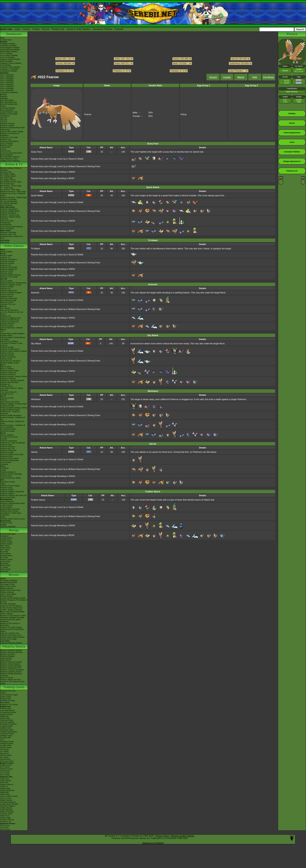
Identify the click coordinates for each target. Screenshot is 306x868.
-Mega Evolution (7, 714)
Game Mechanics (7, 110)
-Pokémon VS (6, 822)
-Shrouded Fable (7, 730)
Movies (14, 575)
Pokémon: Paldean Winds (10, 217)
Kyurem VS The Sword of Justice (13, 616)
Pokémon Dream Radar (9, 371)
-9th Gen (4, 118)
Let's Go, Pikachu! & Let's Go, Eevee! (12, 313)
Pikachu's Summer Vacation (11, 650)
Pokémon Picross (7, 353)
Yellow (3, 484)
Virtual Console (6, 507)
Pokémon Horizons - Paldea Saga (13, 197)
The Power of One (7, 584)
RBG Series (5, 546)
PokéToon (4, 219)
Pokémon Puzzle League (10, 486)
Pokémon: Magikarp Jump (10, 318)
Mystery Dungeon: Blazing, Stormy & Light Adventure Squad (14, 409)
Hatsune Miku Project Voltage (12, 131)
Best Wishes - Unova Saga (11, 186)
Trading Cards (14, 687)
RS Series (4, 552)
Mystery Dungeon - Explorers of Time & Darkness (13, 426)
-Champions (5, 116)
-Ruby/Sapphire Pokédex (10, 48)
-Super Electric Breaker (9, 804)
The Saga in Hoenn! (8, 180)
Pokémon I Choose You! (10, 633)
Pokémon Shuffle (7, 347)
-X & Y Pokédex (6, 53)
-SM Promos (5, 771)
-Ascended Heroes (8, 710)
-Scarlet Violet (6, 746)
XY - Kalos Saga (7, 188)
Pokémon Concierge (8, 233)
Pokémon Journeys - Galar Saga (13, 192)
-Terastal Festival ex (8, 802)
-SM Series (5, 749)
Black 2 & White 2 (7, 369)
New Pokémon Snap (8, 300)
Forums (26, 29)
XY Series (4, 567)
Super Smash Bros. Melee (10, 478)
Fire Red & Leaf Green (9, 437)
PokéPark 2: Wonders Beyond (12, 380)
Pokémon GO (6, 265)
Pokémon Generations (9, 209)
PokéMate (4, 464)
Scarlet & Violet (6, 256)
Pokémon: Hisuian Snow (10, 215)
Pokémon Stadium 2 (8, 472)
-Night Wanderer (7, 810)
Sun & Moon (5, 308)
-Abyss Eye (5, 779)
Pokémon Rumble (7, 406)
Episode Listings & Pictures (11, 168)
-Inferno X (4, 786)
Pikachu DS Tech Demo (9, 458)
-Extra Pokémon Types (9, 695)
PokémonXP (5, 130)
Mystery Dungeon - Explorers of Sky (13, 418)
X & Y (2, 332)
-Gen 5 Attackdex (7, 83)
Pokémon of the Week (9, 114)
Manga (14, 530)
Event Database (6, 155)
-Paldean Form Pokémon (10, 161)
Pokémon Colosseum (9, 441)
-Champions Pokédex (9, 71)
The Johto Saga (6, 178)
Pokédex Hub (58, 29)
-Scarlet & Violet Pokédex (10, 67)
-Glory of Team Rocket (9, 796)
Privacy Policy (162, 836)
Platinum (4, 400)
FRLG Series (5, 554)
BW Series (4, 563)
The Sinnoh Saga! (7, 184)
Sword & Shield (6, 281)
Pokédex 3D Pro (7, 386)
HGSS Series (5, 561)
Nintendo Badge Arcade (9, 363)
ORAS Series (5, 569)
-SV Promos (5, 767)
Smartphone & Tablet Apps (11, 513)
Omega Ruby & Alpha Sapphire (12, 334)
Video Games (14, 246)
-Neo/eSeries (5, 759)
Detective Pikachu (7, 324)
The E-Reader (6, 462)
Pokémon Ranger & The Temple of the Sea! (14, 601)
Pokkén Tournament (8, 357)
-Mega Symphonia (7, 790)
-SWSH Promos (6, 769)
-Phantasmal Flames (8, 712)
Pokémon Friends (7, 263)
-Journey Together (7, 722)
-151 (2, 740)
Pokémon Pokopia (7, 261)
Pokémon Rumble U (8, 375)
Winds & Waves (6, 252)
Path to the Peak (7, 221)
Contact (36, 29)
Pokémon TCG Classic (9, 705)
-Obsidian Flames (7, 742)
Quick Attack (37, 195)
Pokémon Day (6, 139)
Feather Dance (38, 500)
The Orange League (8, 176)
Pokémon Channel (7, 447)
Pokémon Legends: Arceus (11, 285)
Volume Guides (6, 544)
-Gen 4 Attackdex (7, 81)
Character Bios (6, 172)
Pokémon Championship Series (12, 128)
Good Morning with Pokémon (12, 227)
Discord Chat (5, 151)
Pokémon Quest (7, 326)
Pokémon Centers (7, 126)
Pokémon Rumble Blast (9, 382)
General (213, 77)
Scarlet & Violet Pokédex (78, 29)
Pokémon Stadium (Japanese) (12, 492)
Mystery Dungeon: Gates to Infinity (14, 376)
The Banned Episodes (9, 203)
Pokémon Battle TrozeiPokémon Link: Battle (13, 338)
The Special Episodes (9, 201)
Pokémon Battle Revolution (11, 415)
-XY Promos (5, 773)
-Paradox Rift (5, 738)
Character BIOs (6, 538)
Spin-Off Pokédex (7, 100)
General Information (8, 534)
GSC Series (5, 550)
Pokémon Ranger (7, 453)
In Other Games (6, 505)
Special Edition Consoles (10, 509)
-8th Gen (4, 120)
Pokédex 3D (5, 384)
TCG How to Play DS (8, 392)
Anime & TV (14, 164)
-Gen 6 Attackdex (7, 85)
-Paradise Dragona (8, 806)
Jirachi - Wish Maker (8, 594)
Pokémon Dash (6, 445)
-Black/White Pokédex (9, 51)
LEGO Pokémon (7, 143)
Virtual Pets (5, 515)
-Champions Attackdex (9, 92)
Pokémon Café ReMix (9, 267)
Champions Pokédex (102, 29)
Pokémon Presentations (10, 141)
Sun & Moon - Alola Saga (10, 190)
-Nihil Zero (4, 783)
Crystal (3, 470)
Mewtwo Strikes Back (9, 582)
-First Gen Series (7, 761)
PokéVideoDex (6, 225)
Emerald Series (6, 556)
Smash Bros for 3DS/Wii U (11, 361)
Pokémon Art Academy (9, 341)
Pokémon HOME (7, 287)
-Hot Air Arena (6, 798)
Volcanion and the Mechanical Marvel (12, 630)
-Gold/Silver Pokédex (8, 46)
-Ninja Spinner (6, 781)
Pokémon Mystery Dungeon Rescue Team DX (11, 294)
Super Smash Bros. (8, 497)
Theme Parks (5, 147)
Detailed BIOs (6, 540)
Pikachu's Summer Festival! (11, 662)
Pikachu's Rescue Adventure (11, 652)
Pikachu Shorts (14, 647)
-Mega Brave (5, 788)
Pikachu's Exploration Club (11, 668)
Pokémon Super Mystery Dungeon (14, 351)
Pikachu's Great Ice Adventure (12, 670)
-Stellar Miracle (6, 808)
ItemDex (4, 94)
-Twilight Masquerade (9, 732)
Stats (255, 77)
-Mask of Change (7, 812)
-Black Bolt (4, 716)
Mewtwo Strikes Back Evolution (12, 637)
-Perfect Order (6, 708)
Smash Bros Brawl (7, 431)
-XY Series (4, 751)
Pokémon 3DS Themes (9, 511)
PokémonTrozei (6, 456)
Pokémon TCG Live (8, 304)
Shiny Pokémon (6, 205)
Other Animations (7, 229)
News (2, 38)
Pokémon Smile (6, 296)
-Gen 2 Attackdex (7, 77)
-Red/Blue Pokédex (8, 44)
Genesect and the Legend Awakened (10, 620)
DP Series (4, 557)
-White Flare (5, 718)
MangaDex (4, 536)
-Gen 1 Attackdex (7, 75)
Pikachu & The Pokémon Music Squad (12, 683)
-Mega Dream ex (7, 785)
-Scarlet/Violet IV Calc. (9, 112)
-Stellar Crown (6, 728)
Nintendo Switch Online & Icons (12, 519)
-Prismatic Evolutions (8, 724)
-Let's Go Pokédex (7, 57)
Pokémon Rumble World (10, 349)
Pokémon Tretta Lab (8, 373)
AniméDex (4, 170)
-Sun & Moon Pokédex (9, 55)
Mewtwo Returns (7, 588)
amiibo (3, 517)
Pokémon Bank (6, 335)
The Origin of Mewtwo (9, 580)
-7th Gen (4, 122)
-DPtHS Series (6, 755)
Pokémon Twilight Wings (10, 211)
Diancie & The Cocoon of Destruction (10, 624)
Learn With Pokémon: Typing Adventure (11, 389)
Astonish (35, 293)
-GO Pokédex (6, 65)
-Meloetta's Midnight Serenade (12, 618)
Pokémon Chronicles (8, 199)
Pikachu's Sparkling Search (11, 672)
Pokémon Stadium (7, 493)
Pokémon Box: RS (7, 449)
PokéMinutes (5, 223)
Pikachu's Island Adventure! (11, 666)
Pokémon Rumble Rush (9, 320)
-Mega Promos (6, 765)
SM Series (4, 571)
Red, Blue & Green (8, 482)
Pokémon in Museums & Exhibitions (10, 134)
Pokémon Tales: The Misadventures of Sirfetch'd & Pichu (12, 236)
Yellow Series (5, 548)
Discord (46, 29)
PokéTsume (5, 242)
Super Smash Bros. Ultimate (11, 328)
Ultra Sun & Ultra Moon (9, 310)
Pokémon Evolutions (8, 213)
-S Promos (4, 827)
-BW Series (5, 753)
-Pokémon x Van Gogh (9, 137)
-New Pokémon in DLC (9, 159)
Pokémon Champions (9, 259)
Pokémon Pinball (7, 490)
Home (17, 29)
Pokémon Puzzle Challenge (11, 474)
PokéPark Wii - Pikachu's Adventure (10, 413)
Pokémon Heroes (7, 592)
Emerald (4, 439)
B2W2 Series (5, 565)
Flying (183, 114)
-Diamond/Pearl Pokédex (10, 50)
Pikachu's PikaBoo (7, 656)
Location (227, 77)
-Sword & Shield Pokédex (10, 59)
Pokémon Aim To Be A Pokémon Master (13, 194)
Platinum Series (6, 559)
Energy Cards (6, 699)
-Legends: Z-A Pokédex (9, 69)
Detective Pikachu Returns (11, 275)
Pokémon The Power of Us (11, 635)
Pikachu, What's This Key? (11, 680)
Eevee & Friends (7, 678)
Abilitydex (4, 98)
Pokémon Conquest (8, 378)
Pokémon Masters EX (9, 269)
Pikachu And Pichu (8, 654)
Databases (14, 34)
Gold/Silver (4, 468)
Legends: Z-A (5, 257)
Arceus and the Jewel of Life (11, 608)
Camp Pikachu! (6, 658)
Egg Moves (269, 77)
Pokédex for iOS (7, 394)
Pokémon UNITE (7, 271)
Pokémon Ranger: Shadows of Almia (12, 422)
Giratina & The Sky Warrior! (11, 606)
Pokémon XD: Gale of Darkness (13, 443)
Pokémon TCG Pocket (9, 277)
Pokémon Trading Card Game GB (13, 495)
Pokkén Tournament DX (9, 322)
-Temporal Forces (7, 734)
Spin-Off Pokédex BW (9, 104)
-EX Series (4, 757)
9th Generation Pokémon (10, 157)
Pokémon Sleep (6, 273)
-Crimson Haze (6, 814)
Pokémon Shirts (6, 145)
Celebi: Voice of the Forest (11, 590)
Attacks (241, 77)
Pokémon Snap (6, 488)
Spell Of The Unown (8, 586)
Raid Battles (5, 703)
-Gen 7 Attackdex (7, 87)
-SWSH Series (6, 747)
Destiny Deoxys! (7, 596)
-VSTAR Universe (7, 820)
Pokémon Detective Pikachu (11, 643)
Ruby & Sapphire (7, 435)
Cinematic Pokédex (8, 108)
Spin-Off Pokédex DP (8, 102)
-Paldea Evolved (7, 744)
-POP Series (5, 775)
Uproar (34, 452)
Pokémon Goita (6, 523)
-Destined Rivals (7, 720)
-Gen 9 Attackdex (7, 91)
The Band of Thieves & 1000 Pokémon (11, 344)
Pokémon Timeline (7, 124)
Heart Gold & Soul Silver (10, 402)
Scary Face (36, 152)
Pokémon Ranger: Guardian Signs (14, 404)
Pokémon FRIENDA (8, 527)
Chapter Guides (6, 542)
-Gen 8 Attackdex (7, 89)
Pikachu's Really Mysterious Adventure (11, 675)
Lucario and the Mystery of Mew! (13, 598)
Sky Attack (36, 343)
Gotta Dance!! (6, 660)
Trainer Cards (6, 697)
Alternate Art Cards (8, 701)
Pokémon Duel (6, 359)
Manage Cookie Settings (183, 836)
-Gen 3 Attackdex (7, 79)
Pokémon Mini (6, 476)
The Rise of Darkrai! (8, 604)
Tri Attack (35, 249)
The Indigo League (8, 174)
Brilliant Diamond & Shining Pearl (13, 283)
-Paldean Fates (6, 736)
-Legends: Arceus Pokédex (11, 63)
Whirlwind (36, 399)
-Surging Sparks (7, 726)
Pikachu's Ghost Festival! (10, 664)
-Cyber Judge (5, 818)
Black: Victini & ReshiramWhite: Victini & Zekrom (12, 613)
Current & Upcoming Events (11, 153)
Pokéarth (119, 29)
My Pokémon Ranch (8, 429)
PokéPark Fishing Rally (9, 460)
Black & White (6, 367)
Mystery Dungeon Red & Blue (12, 454)
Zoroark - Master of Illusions (11, 610)
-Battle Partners (6, 800)
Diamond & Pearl (7, 398)
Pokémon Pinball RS (8, 451)
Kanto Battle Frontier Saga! (11, 182)
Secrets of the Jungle (8, 639)
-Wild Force (5, 816)
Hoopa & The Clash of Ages (11, 627)
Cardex (3, 106)
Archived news (6, 40)
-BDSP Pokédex (7, 61)
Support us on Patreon (153, 843)
